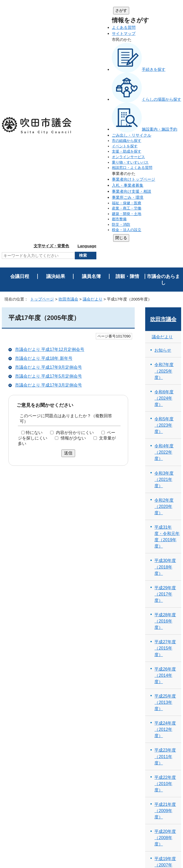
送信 (68, 219)
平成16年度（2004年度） (165, 712)
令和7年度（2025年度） (164, 137)
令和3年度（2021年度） (164, 245)
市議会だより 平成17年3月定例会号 (48, 151)
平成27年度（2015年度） (165, 414)
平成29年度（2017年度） (165, 360)
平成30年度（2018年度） (165, 333)
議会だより (93, 65)
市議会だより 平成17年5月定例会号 (48, 143)
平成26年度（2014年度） (165, 441)
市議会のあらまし (163, 46)
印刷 (171, 769)
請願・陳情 (127, 42)
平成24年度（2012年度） (165, 496)
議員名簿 (91, 42)
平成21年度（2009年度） (165, 577)
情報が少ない (73, 204)
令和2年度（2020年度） (164, 272)
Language (172, 10)
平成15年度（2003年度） (165, 739)
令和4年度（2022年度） (164, 218)
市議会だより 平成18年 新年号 (44, 125)
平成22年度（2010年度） (165, 550)
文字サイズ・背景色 (136, 10)
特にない (34, 199)
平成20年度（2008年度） (165, 604)
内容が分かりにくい (75, 199)
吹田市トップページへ (160, 821)
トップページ (42, 65)
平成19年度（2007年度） (165, 631)
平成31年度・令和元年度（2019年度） (167, 303)
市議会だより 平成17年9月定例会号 (48, 134)
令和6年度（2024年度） (164, 164)
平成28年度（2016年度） (165, 387)
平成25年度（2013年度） (165, 468)
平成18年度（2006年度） (165, 658)
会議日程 (20, 42)
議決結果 (56, 42)
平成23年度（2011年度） (165, 523)
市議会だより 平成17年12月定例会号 (50, 116)
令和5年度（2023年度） (164, 191)
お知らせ (163, 116)
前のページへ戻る (161, 779)
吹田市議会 (68, 65)
